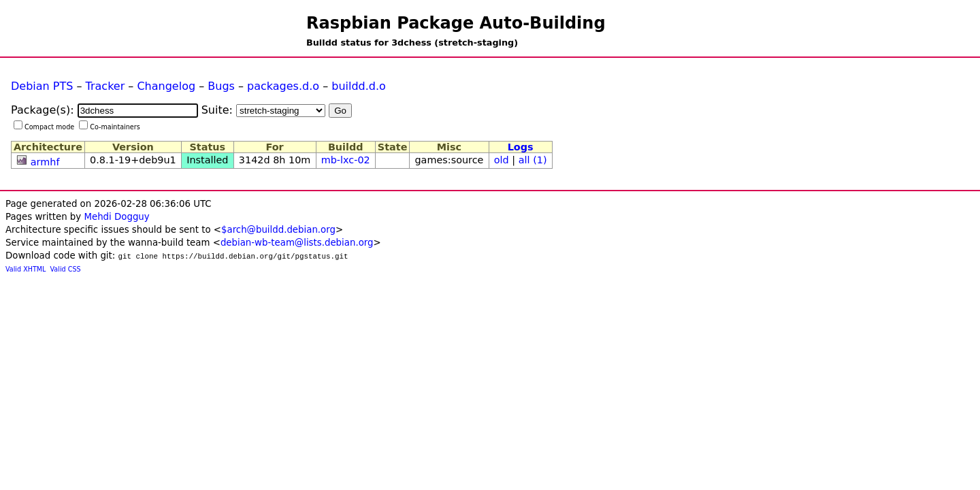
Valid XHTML (26, 269)
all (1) (533, 160)
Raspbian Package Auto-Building (456, 23)
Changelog (166, 86)
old (502, 160)
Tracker (105, 86)
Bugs (221, 86)
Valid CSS (66, 269)
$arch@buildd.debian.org (278, 230)
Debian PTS (42, 86)
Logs (521, 147)
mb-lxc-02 (346, 160)
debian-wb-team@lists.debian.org (297, 243)
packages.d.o (283, 86)
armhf (45, 162)
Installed (207, 160)
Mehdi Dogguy (116, 217)
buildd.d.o (359, 86)
